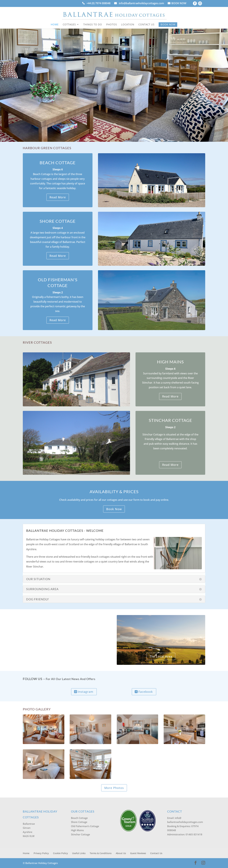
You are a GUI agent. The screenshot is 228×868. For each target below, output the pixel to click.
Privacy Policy (41, 853)
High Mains (77, 830)
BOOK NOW (179, 4)
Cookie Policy (60, 853)
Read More (58, 197)
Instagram (86, 692)
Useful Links (79, 853)
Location (128, 25)
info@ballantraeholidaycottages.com (141, 4)
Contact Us (146, 25)
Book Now (168, 24)
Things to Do (93, 25)
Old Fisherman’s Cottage (85, 826)
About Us (121, 853)
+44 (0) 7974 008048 (98, 4)
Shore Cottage (79, 822)
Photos (112, 25)
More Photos (114, 788)
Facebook (146, 692)
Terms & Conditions (101, 853)
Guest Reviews (138, 853)
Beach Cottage (79, 818)
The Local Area (161, 656)
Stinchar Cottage (81, 834)
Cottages (69, 25)
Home (55, 25)
